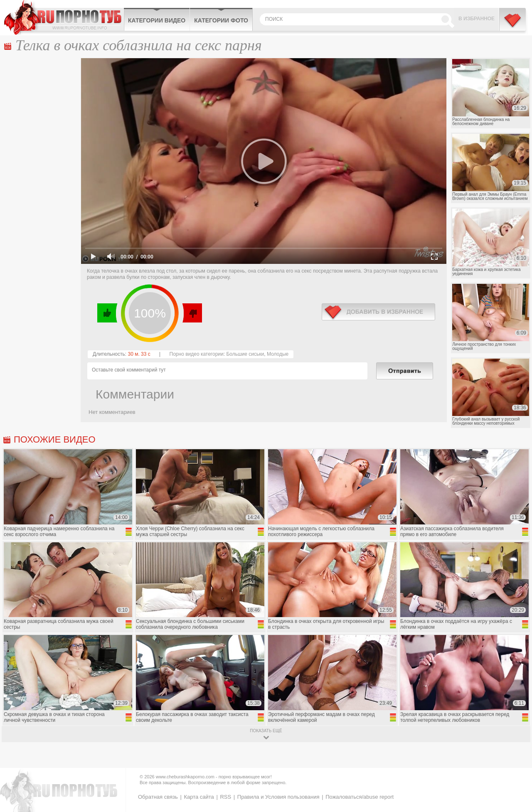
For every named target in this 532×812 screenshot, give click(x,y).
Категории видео (157, 20)
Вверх (516, 762)
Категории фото (221, 20)
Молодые (278, 354)
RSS (225, 797)
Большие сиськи (245, 354)
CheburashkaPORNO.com (64, 17)
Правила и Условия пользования (278, 797)
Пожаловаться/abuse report (360, 797)
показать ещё (266, 731)
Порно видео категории (197, 354)
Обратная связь (158, 797)
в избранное (378, 312)
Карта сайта (199, 797)
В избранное (477, 19)
